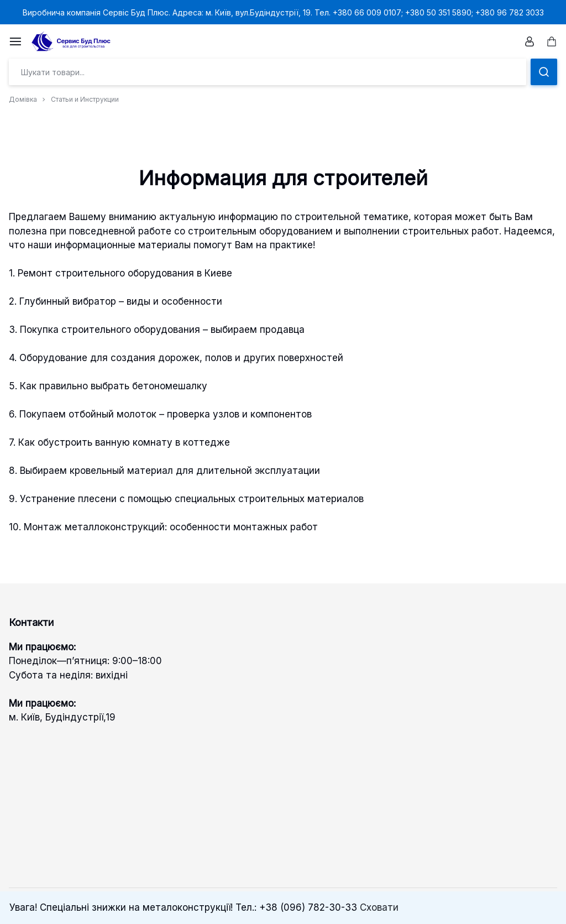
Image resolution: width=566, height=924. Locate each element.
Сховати (379, 907)
